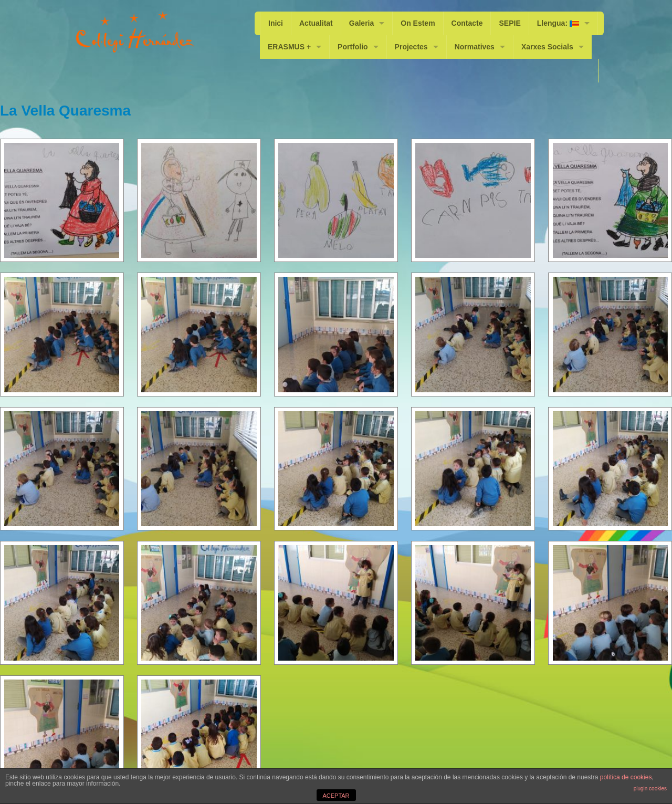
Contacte (467, 23)
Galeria (361, 23)
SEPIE (510, 23)
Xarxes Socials (547, 47)
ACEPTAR (336, 796)
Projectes (411, 47)
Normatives (475, 47)
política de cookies (626, 777)
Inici (276, 23)
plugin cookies (650, 789)
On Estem (418, 23)
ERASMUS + (289, 47)
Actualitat (316, 23)
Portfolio (353, 47)
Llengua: (558, 23)
